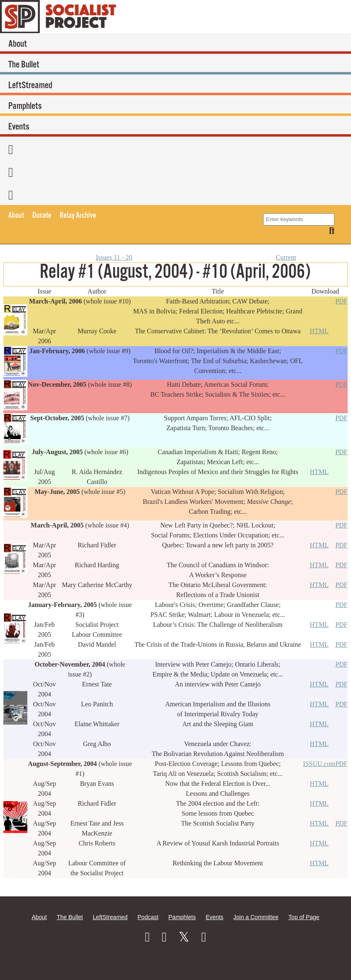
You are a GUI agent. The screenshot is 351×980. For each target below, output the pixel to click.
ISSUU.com (319, 764)
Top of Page (304, 917)
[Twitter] (173, 171)
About (18, 44)
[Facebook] (173, 148)
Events (19, 127)
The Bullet (24, 65)
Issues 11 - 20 (114, 257)
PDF (341, 301)
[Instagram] (164, 937)
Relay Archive (78, 216)
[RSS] (173, 194)
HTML (319, 331)
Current (286, 257)
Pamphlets (25, 106)
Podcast (148, 917)
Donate (42, 216)
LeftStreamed (30, 85)
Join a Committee (256, 917)
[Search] (332, 231)
